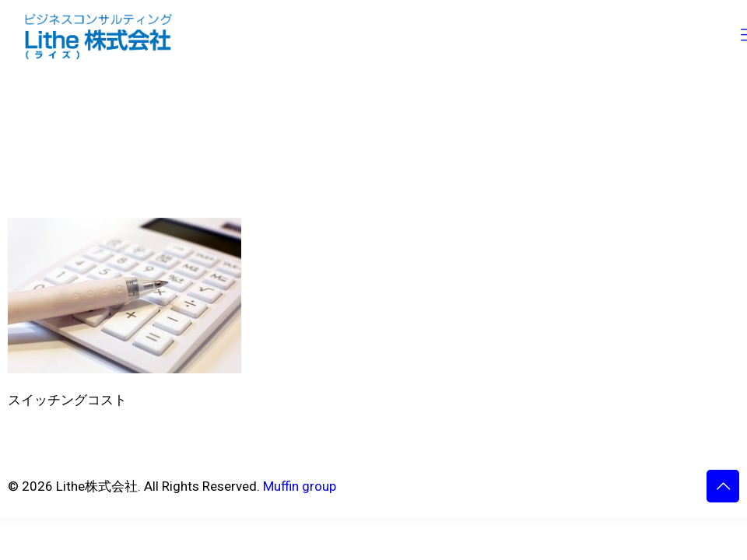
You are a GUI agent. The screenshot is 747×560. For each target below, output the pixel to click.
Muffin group (300, 486)
